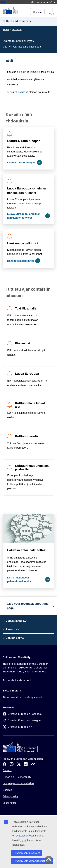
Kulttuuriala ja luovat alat (30, 405)
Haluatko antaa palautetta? (26, 550)
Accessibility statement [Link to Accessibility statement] (17, 680)
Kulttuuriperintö (26, 436)
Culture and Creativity (17, 657)
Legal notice (10, 803)
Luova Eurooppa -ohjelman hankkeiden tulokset (27, 191)
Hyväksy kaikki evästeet (27, 853)
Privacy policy (10, 796)
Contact (7, 770)
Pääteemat (23, 343)
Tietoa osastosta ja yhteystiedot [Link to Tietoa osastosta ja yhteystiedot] (22, 697)
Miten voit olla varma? (43, 2)
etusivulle (20, 92)
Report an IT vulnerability (17, 777)
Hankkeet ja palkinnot (23, 243)
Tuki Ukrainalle (26, 308)
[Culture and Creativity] (10, 11)
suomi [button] (37, 12)
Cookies (7, 790)
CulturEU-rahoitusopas (24, 141)
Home (6, 29)
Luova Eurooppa (27, 374)
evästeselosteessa (26, 836)
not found (17, 29)
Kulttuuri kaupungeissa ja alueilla (32, 468)
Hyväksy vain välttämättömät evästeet (34, 861)
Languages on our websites (18, 783)
